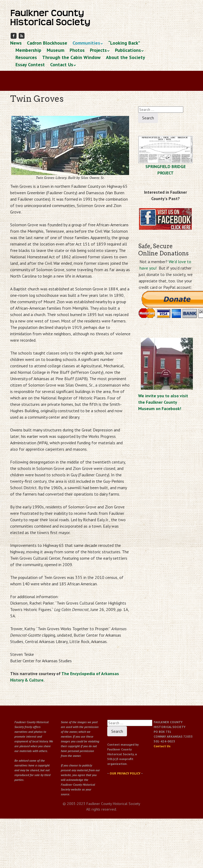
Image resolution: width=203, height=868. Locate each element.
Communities (86, 43)
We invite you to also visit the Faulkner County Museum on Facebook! (163, 402)
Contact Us (62, 65)
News (16, 43)
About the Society (126, 57)
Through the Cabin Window (71, 57)
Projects (98, 50)
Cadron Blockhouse (47, 43)
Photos (77, 50)
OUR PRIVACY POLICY (125, 773)
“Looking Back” (124, 43)
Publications (128, 50)
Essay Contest (30, 65)
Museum (55, 50)
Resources (26, 57)
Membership (28, 50)
